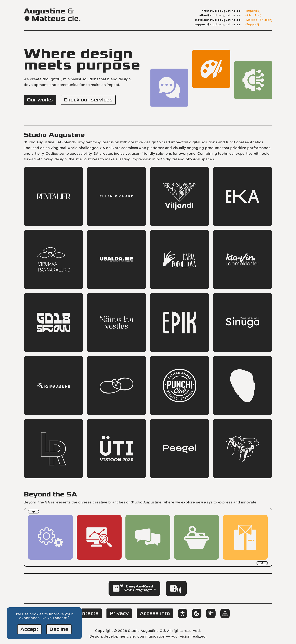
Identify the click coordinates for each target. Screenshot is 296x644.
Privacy (119, 613)
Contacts (87, 613)
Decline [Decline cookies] (59, 629)
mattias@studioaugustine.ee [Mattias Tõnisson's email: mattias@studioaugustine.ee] (218, 20)
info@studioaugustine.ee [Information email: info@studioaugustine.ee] (221, 11)
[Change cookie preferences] (197, 613)
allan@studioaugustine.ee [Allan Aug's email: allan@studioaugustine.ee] (220, 15)
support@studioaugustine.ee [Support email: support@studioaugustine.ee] (218, 24)
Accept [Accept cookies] (29, 629)
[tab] (134, 588)
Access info (155, 613)
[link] (53, 196)
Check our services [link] (88, 100)
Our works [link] (40, 100)
